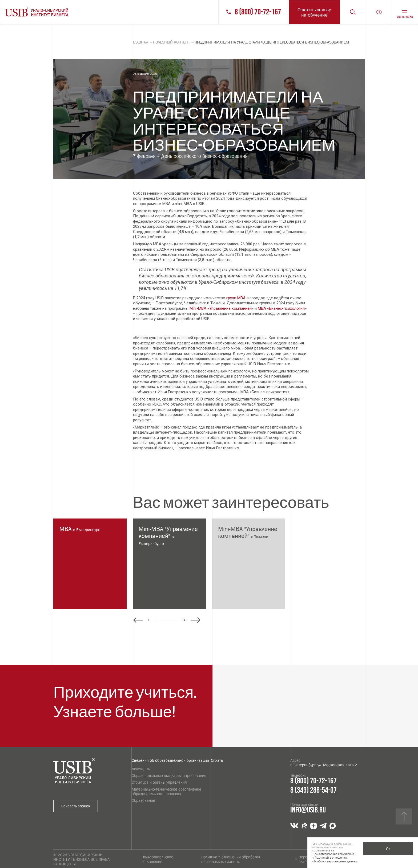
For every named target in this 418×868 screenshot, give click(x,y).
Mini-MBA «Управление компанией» (222, 308)
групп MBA (236, 298)
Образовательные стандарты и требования (169, 775)
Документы (141, 769)
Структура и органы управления (159, 782)
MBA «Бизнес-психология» (282, 308)
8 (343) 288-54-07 (313, 790)
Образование (143, 800)
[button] (196, 620)
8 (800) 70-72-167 (258, 12)
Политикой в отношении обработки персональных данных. (335, 859)
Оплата (217, 760)
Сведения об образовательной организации (170, 760)
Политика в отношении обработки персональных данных (231, 859)
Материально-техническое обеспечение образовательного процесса (166, 791)
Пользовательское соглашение (157, 859)
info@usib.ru (308, 810)
